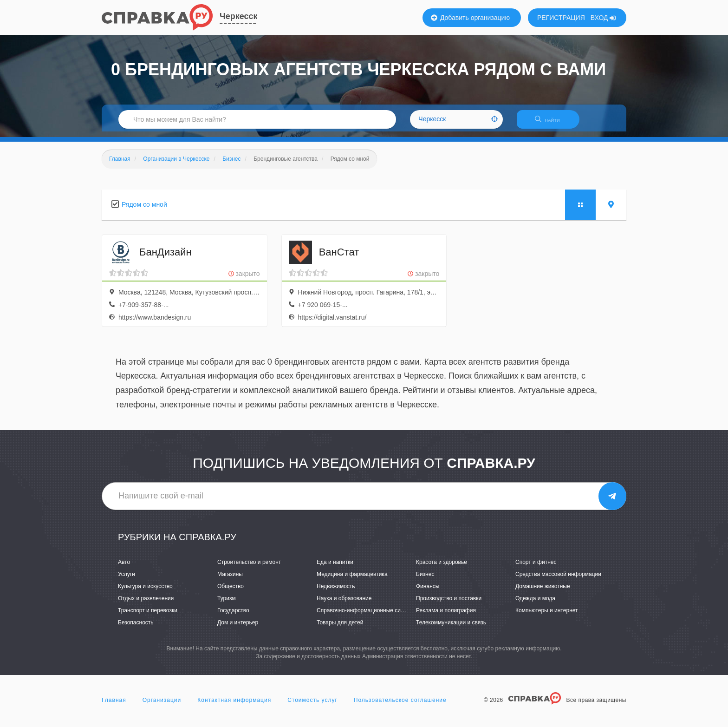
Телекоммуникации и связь (451, 628)
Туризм (227, 604)
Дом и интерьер (238, 628)
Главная (114, 706)
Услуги (127, 580)
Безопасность (136, 628)
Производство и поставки (449, 604)
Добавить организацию (470, 18)
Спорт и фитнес (536, 568)
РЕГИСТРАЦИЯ (561, 18)
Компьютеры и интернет (547, 616)
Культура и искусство (145, 592)
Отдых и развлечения (146, 604)
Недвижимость (336, 592)
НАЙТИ (552, 123)
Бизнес (425, 580)
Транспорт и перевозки (148, 616)
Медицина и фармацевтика (352, 580)
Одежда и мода (535, 604)
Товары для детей (340, 628)
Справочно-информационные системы (367, 616)
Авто (124, 568)
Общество (231, 592)
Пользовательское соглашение (400, 706)
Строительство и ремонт (249, 568)
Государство (233, 616)
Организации (162, 706)
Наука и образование (344, 604)
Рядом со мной (144, 210)
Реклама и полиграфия (446, 616)
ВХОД (603, 18)
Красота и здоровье (442, 568)
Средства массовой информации (558, 580)
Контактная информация (234, 706)
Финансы (428, 592)
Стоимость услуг (312, 706)
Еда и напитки (335, 568)
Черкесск (238, 16)
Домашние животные (543, 592)
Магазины (230, 580)
